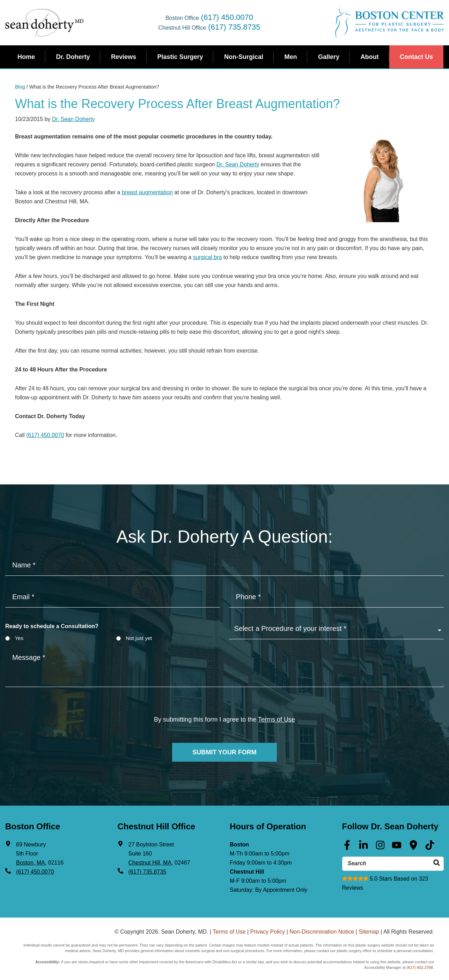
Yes (19, 638)
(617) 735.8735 (234, 27)
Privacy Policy (268, 931)
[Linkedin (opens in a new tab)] (363, 847)
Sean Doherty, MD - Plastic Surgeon (44, 23)
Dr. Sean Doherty (73, 119)
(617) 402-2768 (420, 967)
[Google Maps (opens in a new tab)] (413, 847)
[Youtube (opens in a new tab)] (397, 847)
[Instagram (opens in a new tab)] (380, 847)
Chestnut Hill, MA (150, 862)
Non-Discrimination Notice (322, 931)
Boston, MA (31, 862)
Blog (20, 87)
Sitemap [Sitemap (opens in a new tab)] (369, 931)
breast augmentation (147, 192)
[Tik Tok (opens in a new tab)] (430, 847)
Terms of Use (229, 931)
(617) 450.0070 (227, 17)
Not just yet (139, 638)
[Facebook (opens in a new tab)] (347, 847)
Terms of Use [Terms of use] (277, 719)
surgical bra (208, 257)
